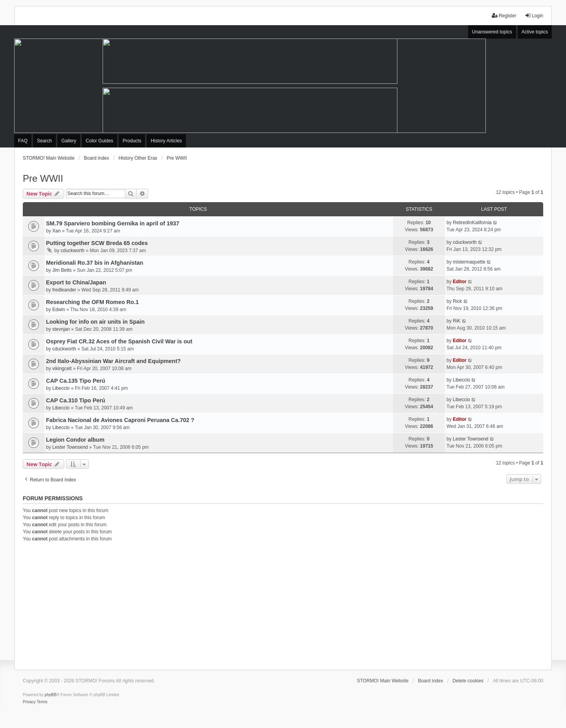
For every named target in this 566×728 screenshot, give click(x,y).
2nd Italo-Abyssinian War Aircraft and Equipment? (113, 361)
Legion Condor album (75, 440)
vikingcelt (62, 369)
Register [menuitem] (504, 16)
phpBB (51, 695)
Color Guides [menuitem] (99, 141)
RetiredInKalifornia (472, 223)
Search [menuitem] (44, 141)
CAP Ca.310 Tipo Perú (76, 400)
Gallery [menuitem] (69, 141)
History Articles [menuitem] (166, 141)
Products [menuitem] (132, 141)
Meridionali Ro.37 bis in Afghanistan (95, 263)
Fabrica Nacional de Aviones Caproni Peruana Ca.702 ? (120, 420)
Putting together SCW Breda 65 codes (97, 243)
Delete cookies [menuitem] (468, 681)
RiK (457, 321)
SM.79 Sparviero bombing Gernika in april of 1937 (113, 223)
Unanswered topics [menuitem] (492, 32)
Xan (56, 231)
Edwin (59, 310)
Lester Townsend (70, 447)
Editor (460, 282)
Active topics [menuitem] (535, 32)
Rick (457, 301)
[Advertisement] (283, 605)
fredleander (64, 290)
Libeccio (61, 388)
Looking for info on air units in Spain (95, 322)
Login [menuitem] (534, 16)
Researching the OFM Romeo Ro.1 (92, 302)
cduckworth (73, 251)
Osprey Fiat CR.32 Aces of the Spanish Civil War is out (119, 341)
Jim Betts (62, 270)
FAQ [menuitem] (23, 141)
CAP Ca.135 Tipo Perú (76, 381)
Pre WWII (43, 178)
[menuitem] (29, 702)
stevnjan (61, 329)
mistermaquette (469, 262)
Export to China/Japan (76, 282)
